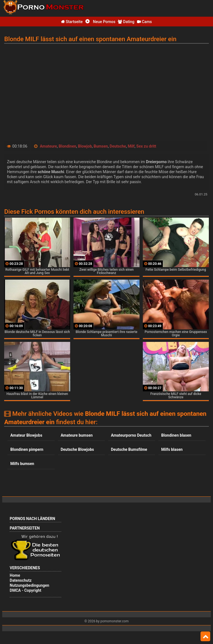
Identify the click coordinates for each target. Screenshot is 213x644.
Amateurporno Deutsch (131, 435)
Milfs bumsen (22, 464)
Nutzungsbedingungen (29, 585)
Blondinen (68, 146)
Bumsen (101, 146)
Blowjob (85, 146)
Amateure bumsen (77, 435)
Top (205, 636)
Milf (131, 146)
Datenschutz (21, 580)
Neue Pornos (100, 22)
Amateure (49, 146)
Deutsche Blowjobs (77, 449)
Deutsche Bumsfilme (129, 449)
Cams (144, 22)
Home (15, 575)
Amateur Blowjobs (26, 435)
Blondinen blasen (176, 435)
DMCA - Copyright (26, 590)
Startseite (72, 22)
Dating (126, 22)
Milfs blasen (172, 449)
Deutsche (118, 146)
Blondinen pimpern (27, 449)
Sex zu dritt (146, 146)
